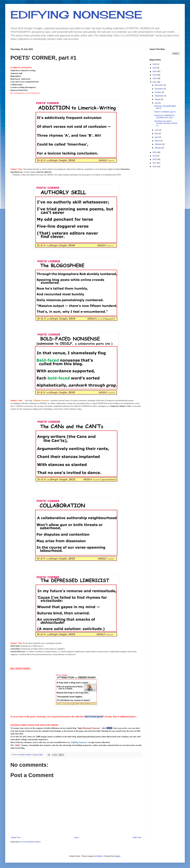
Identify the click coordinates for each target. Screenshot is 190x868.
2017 (155, 163)
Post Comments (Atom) (31, 842)
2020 (155, 152)
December (159, 85)
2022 (155, 78)
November (159, 89)
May (157, 133)
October (158, 92)
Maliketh (100, 856)
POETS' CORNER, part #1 (165, 112)
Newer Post (16, 837)
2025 (155, 68)
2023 (155, 75)
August (158, 99)
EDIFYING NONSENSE (76, 15)
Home (76, 837)
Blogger (117, 856)
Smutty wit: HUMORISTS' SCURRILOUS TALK (165, 116)
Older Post (137, 837)
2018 (155, 159)
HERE (109, 728)
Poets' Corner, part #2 (94, 717)
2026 (155, 64)
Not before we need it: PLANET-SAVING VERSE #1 (166, 123)
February (159, 144)
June (157, 130)
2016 (155, 167)
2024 (155, 71)
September (159, 96)
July (156, 103)
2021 (155, 82)
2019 (155, 156)
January (158, 148)
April (157, 137)
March (157, 141)
